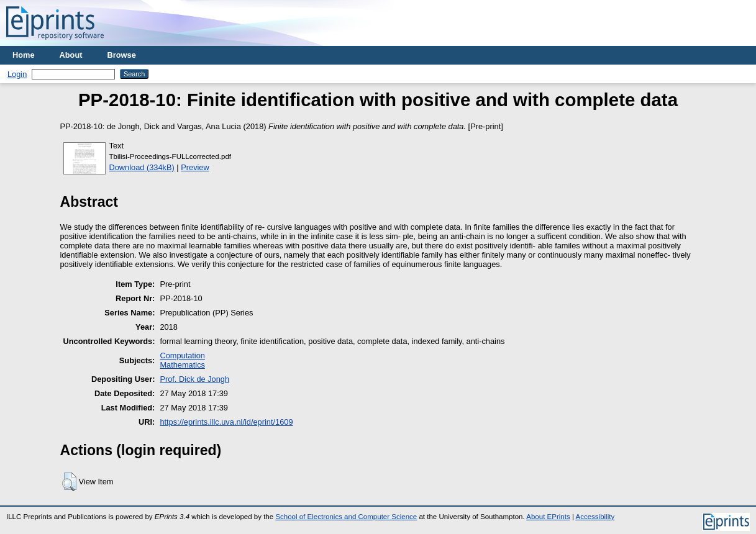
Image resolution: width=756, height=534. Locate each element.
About (71, 55)
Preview (195, 167)
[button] (69, 482)
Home (24, 55)
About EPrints (548, 517)
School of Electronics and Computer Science (346, 517)
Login (17, 74)
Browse (122, 55)
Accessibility (595, 517)
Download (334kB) (142, 167)
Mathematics (182, 365)
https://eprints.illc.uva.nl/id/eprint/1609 (226, 422)
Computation (182, 355)
